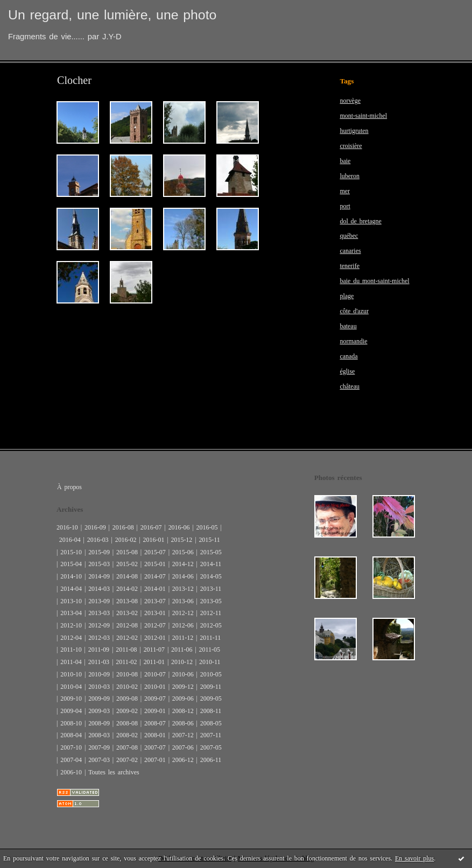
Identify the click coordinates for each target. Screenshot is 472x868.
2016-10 (67, 527)
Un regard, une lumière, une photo (112, 15)
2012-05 (211, 625)
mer (345, 191)
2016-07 (151, 527)
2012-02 (127, 638)
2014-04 (71, 589)
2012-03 (99, 638)
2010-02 (127, 687)
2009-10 (71, 698)
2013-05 (211, 601)
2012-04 (71, 638)
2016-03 (98, 540)
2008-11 (211, 711)
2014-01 (155, 589)
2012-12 (183, 613)
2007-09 (99, 747)
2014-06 (183, 576)
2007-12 (183, 735)
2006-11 (211, 760)
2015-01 (155, 564)
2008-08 (127, 723)
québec (349, 236)
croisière (351, 146)
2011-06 (182, 650)
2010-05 (211, 674)
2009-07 (155, 698)
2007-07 (155, 747)
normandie (353, 341)
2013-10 (71, 601)
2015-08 (127, 552)
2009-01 (155, 711)
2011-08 (126, 650)
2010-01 (155, 687)
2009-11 (211, 687)
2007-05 (211, 747)
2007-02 (127, 760)
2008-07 (155, 723)
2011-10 (71, 650)
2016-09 (95, 527)
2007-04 (71, 760)
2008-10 (71, 723)
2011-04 (71, 662)
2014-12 (183, 564)
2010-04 (71, 687)
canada (348, 356)
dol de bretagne (360, 221)
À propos (69, 487)
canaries (350, 251)
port (345, 206)
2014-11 (211, 564)
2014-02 (127, 589)
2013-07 (155, 601)
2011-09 (99, 650)
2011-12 (183, 638)
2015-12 (181, 540)
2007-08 (127, 747)
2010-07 (155, 674)
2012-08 (127, 625)
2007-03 (99, 760)
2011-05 (210, 650)
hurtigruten (354, 131)
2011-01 (154, 662)
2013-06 (183, 601)
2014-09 (99, 576)
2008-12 (183, 711)
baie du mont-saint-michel (374, 281)
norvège (350, 101)
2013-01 (155, 613)
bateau (348, 326)
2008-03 (99, 735)
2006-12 (183, 760)
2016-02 (126, 540)
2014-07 (155, 576)
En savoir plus (414, 858)
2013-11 (211, 589)
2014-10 (71, 576)
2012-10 (71, 625)
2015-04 (71, 564)
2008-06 (183, 723)
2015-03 (99, 564)
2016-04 (70, 540)
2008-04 (71, 735)
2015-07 (155, 552)
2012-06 (183, 625)
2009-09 (99, 698)
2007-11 (211, 735)
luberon (350, 176)
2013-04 (71, 613)
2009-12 (183, 687)
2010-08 (127, 674)
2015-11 (209, 540)
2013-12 (183, 589)
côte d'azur (354, 311)
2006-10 (71, 772)
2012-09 (99, 625)
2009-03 (99, 711)
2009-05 (211, 698)
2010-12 (182, 662)
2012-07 (155, 625)
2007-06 (183, 747)
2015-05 (211, 552)
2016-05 (207, 527)
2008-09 (99, 723)
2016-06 (179, 527)
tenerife (350, 266)
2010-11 (210, 662)
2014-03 (99, 589)
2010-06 (183, 674)
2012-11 (211, 613)
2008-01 (155, 735)
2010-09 (99, 674)
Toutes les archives (114, 772)
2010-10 (71, 674)
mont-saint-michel (363, 116)
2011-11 (210, 638)
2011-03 (99, 662)
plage (347, 296)
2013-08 (127, 601)
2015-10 (71, 552)
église (347, 371)
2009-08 (127, 698)
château (350, 386)
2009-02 (127, 711)
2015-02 (127, 564)
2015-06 (183, 552)
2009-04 (71, 711)
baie (345, 161)
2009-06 (183, 698)
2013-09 (99, 601)
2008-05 (211, 723)
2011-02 (126, 662)
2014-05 (211, 576)
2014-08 (127, 576)
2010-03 (99, 687)
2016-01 (154, 540)
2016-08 (123, 527)
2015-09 (99, 552)
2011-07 (154, 650)
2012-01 (155, 638)
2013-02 (127, 613)
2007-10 (71, 747)
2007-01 (155, 760)
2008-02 (127, 735)
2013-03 (99, 613)
